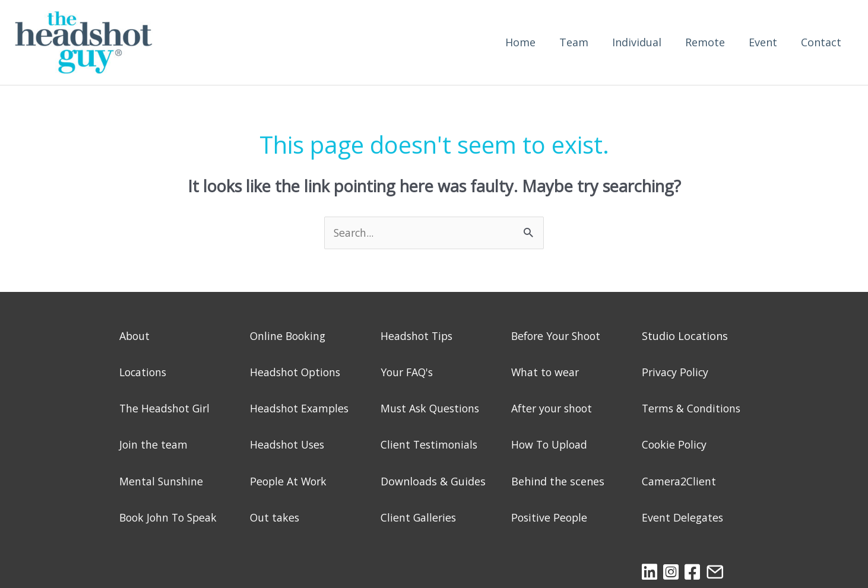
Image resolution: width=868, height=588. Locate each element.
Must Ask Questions (432, 409)
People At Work (290, 482)
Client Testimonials (430, 445)
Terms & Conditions (693, 409)
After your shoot (554, 409)
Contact (821, 43)
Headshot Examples (300, 409)
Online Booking (289, 336)
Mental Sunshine (162, 482)
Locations (144, 373)
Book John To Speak (170, 518)
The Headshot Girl (166, 409)
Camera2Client (679, 482)
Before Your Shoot (558, 336)
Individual (637, 43)
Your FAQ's (408, 373)
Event (763, 43)
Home (520, 43)
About (135, 336)
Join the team (154, 445)
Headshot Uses (289, 445)
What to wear (546, 373)
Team (574, 43)
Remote (705, 43)
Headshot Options (297, 373)
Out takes (275, 518)
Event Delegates (683, 518)
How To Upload (551, 445)
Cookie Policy (675, 445)
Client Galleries (419, 518)
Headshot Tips (418, 336)
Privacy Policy (676, 373)
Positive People (550, 518)
